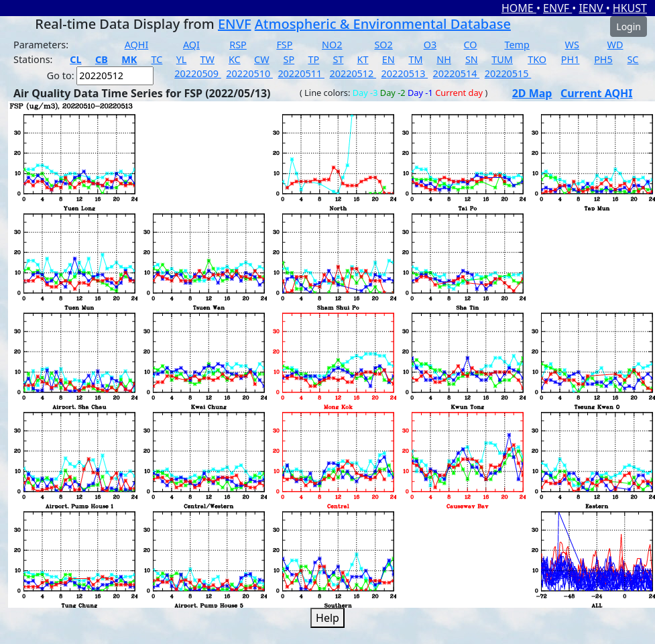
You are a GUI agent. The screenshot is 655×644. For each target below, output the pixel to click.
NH (444, 59)
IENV (592, 8)
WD (615, 45)
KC (235, 59)
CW (261, 59)
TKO (537, 59)
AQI (191, 45)
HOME (519, 8)
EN (389, 59)
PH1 (571, 59)
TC (157, 59)
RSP (238, 45)
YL (182, 59)
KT (363, 59)
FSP (284, 45)
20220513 (405, 73)
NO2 (332, 45)
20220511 (301, 73)
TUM (502, 59)
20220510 (249, 73)
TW (207, 59)
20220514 (457, 73)
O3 (430, 45)
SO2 (383, 45)
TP (313, 59)
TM (415, 59)
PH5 (603, 59)
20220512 (353, 73)
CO (471, 45)
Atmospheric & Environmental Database (383, 24)
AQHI (137, 45)
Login (629, 26)
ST (338, 59)
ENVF (557, 8)
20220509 (198, 73)
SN (472, 59)
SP (289, 59)
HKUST (630, 8)
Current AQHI (597, 93)
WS (572, 45)
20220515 (508, 73)
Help (327, 618)
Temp (517, 45)
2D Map (532, 93)
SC (633, 59)
